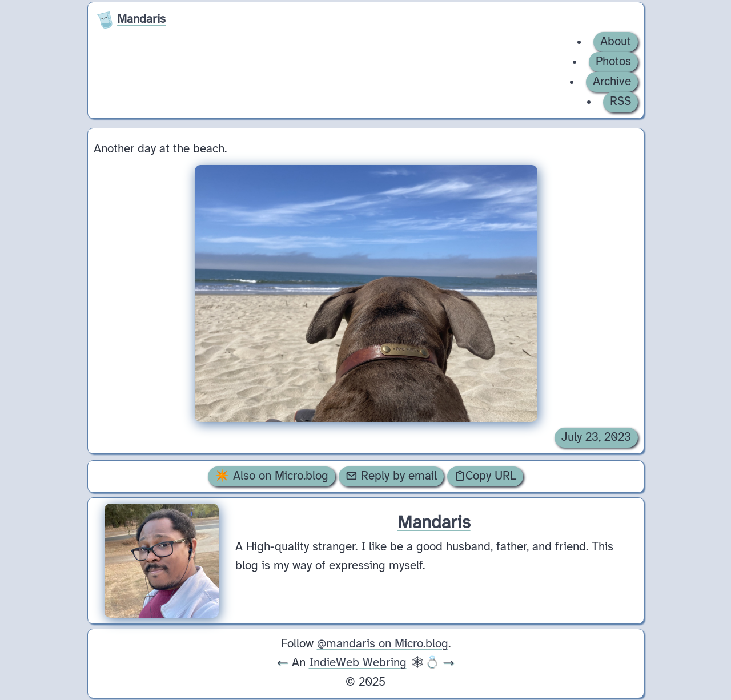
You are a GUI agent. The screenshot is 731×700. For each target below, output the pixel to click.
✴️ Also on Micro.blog (272, 476)
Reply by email (391, 476)
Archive (612, 82)
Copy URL (485, 476)
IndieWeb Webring (358, 663)
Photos (613, 62)
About (616, 42)
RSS (620, 102)
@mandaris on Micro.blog (383, 644)
